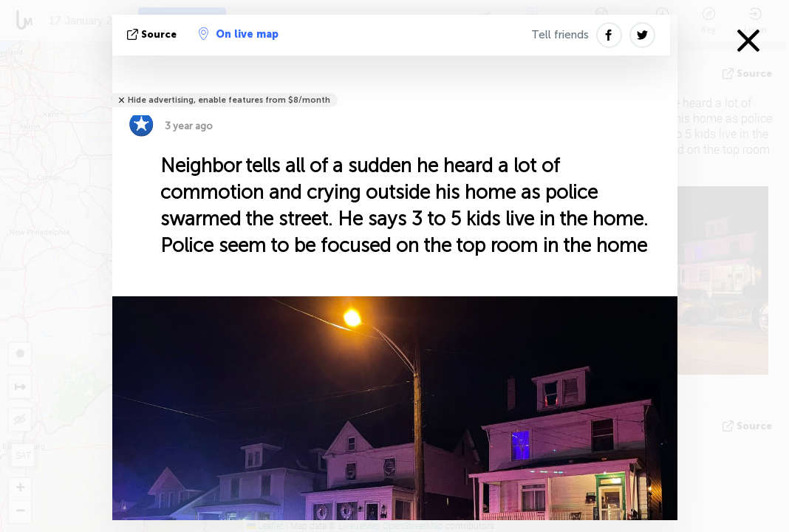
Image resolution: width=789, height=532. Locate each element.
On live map (239, 34)
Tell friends (560, 35)
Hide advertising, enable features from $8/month (229, 100)
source (153, 34)
